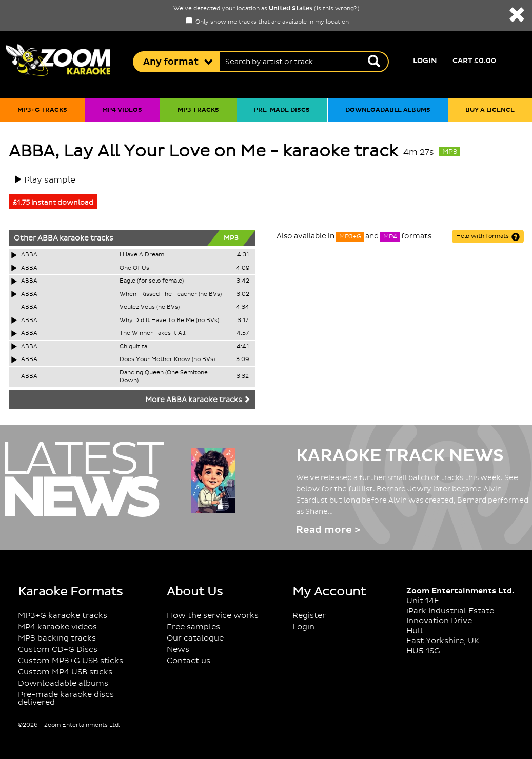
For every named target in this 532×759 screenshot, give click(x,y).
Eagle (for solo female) (152, 281)
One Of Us (134, 268)
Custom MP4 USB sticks (65, 672)
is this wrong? (337, 9)
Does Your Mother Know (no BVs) (167, 359)
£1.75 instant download (53, 203)
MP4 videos (122, 110)
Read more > (328, 530)
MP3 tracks (198, 110)
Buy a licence (490, 110)
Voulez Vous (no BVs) (150, 307)
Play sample (50, 180)
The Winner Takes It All (152, 333)
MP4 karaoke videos (57, 627)
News (178, 650)
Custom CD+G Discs (58, 650)
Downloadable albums (388, 110)
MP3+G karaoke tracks (63, 616)
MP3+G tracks (42, 110)
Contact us (189, 661)
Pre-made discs (282, 110)
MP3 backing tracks (57, 638)
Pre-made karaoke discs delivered (66, 698)
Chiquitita (133, 347)
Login (425, 61)
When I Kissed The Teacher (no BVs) (171, 294)
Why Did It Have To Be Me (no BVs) (169, 321)
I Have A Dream (142, 255)
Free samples (193, 627)
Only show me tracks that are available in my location (267, 22)
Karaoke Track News (400, 456)
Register (309, 616)
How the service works (213, 616)
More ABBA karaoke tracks (198, 400)
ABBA (48, 238)
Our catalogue (195, 638)
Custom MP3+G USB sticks (71, 661)
